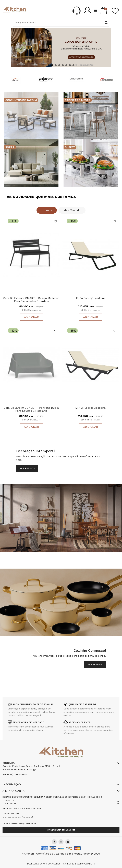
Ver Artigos (27, 468)
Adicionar (31, 317)
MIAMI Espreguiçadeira (90, 408)
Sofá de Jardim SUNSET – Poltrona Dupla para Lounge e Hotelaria (31, 409)
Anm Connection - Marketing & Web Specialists (69, 864)
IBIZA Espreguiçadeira (90, 298)
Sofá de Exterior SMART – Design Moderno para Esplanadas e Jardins (31, 300)
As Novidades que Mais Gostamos (41, 197)
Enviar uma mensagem (61, 830)
